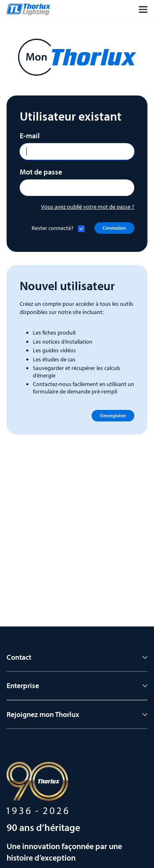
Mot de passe (41, 172)
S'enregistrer (113, 415)
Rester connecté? (53, 228)
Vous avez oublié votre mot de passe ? (88, 207)
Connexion (114, 228)
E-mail (30, 136)
